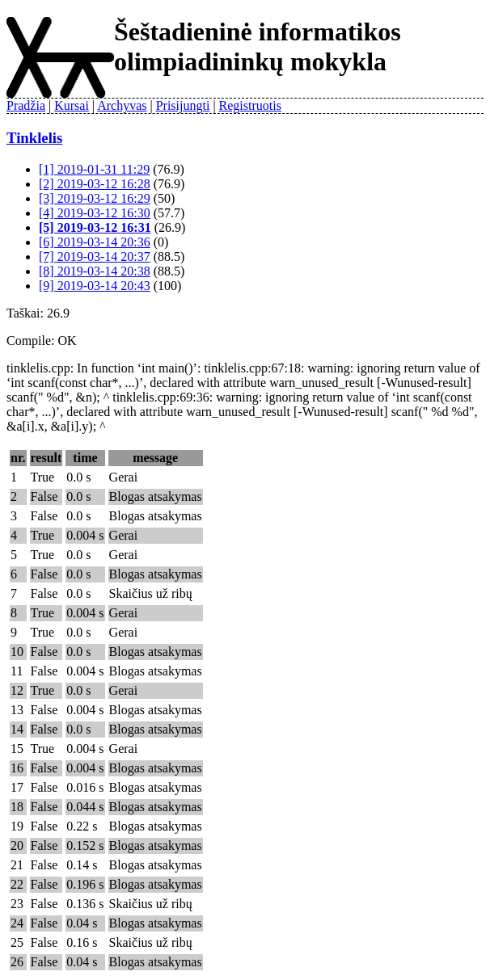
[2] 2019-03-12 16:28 (95, 184)
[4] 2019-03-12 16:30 (95, 213)
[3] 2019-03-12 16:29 (95, 198)
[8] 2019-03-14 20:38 (95, 271)
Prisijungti (183, 105)
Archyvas (122, 105)
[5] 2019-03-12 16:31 (95, 227)
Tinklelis (34, 138)
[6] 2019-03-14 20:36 (95, 242)
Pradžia (26, 105)
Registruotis (250, 105)
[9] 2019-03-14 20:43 (95, 286)
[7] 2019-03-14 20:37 (95, 257)
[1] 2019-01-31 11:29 (94, 169)
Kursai (72, 105)
